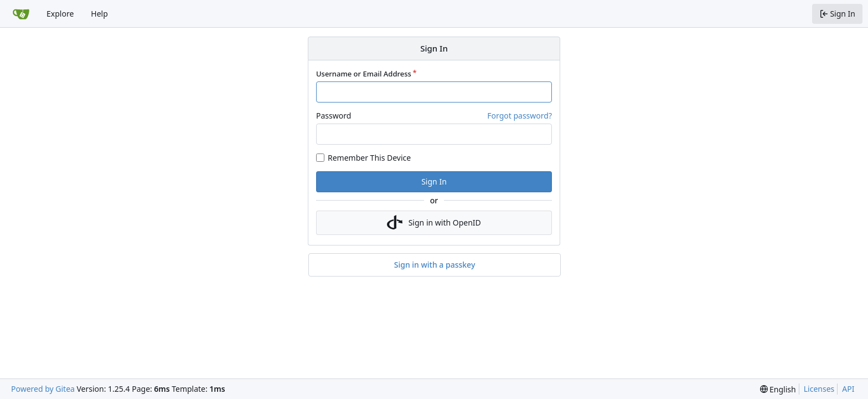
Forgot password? (520, 116)
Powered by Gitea (43, 389)
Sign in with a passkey (435, 265)
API (848, 389)
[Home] (21, 14)
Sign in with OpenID (434, 223)
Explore (60, 14)
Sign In (434, 181)
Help (99, 14)
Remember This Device (369, 158)
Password (334, 116)
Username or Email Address (364, 74)
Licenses (819, 389)
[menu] (778, 389)
